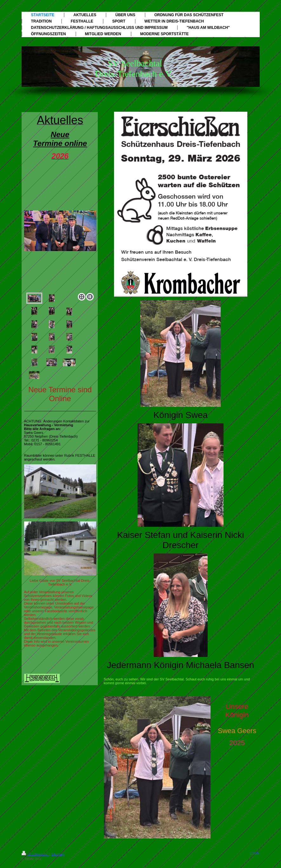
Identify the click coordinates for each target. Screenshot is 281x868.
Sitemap (58, 854)
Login (255, 853)
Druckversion (36, 854)
